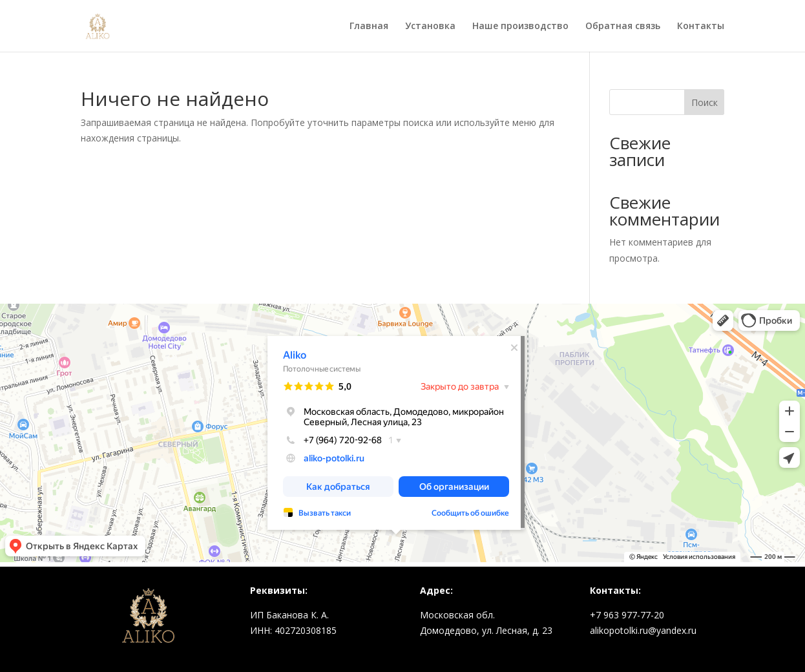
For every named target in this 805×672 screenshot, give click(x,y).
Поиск (705, 102)
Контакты (701, 26)
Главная (369, 26)
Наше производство (520, 26)
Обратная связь (623, 26)
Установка (430, 26)
